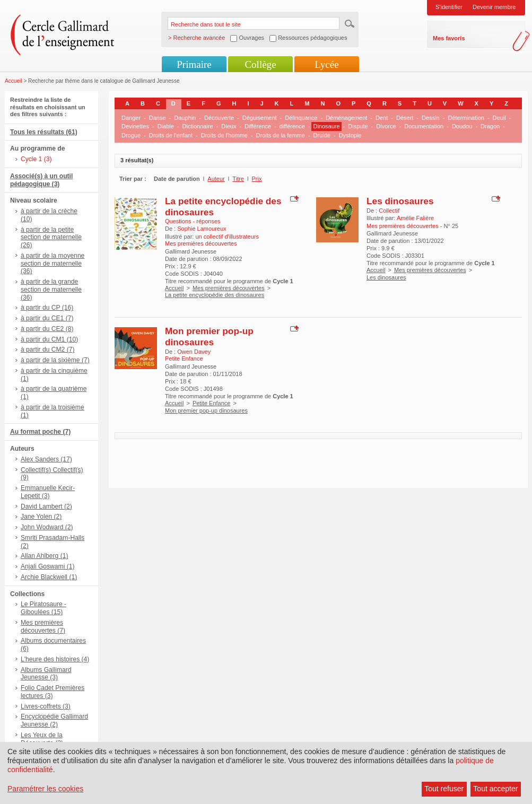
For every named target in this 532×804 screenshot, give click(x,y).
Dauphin (185, 118)
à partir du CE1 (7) (47, 318)
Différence (258, 126)
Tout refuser (444, 789)
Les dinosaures (400, 201)
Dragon (490, 126)
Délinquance (301, 118)
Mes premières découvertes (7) (43, 627)
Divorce (386, 126)
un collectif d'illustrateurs (227, 237)
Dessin (431, 118)
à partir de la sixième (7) (55, 360)
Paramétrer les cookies (45, 789)
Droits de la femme (281, 135)
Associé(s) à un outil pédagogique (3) (41, 180)
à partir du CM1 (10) (49, 339)
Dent (382, 118)
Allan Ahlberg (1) (44, 556)
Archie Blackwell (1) (49, 577)
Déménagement (346, 118)
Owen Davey (194, 352)
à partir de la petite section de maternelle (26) (51, 238)
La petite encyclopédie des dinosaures (215, 295)
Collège (260, 64)
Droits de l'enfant (171, 135)
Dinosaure (326, 126)
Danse (158, 118)
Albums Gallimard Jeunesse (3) (46, 674)
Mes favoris (449, 38)
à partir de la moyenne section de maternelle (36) (53, 264)
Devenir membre (494, 7)
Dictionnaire (198, 126)
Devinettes (135, 126)
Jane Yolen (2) (41, 517)
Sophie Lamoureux (202, 229)
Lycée (326, 64)
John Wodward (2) (47, 527)
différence (292, 126)
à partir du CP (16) (47, 308)
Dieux (229, 126)
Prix (257, 179)
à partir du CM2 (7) (48, 349)
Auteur (216, 179)
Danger (131, 118)
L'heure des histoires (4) (55, 659)
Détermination (466, 118)
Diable (166, 126)
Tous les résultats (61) (44, 132)
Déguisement (260, 118)
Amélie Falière (415, 218)
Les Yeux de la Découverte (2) (42, 739)
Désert (405, 118)
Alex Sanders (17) (46, 459)
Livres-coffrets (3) (46, 706)
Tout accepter (495, 789)
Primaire (194, 64)
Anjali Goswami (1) (47, 566)
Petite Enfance (212, 403)
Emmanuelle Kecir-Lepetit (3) (48, 492)
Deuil (499, 118)
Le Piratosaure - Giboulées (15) (43, 608)
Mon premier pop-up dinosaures (209, 337)
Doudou (462, 126)
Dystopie (350, 135)
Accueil (14, 81)
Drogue (131, 135)
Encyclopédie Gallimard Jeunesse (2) (54, 720)
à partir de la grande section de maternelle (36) (51, 290)
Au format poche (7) (40, 432)
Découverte (219, 118)
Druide (322, 135)
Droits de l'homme (224, 135)
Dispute (358, 126)
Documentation (424, 126)
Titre (238, 179)
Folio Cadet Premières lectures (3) (53, 692)
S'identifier (449, 7)
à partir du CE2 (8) (47, 329)
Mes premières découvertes (229, 288)
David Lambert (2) (46, 506)
